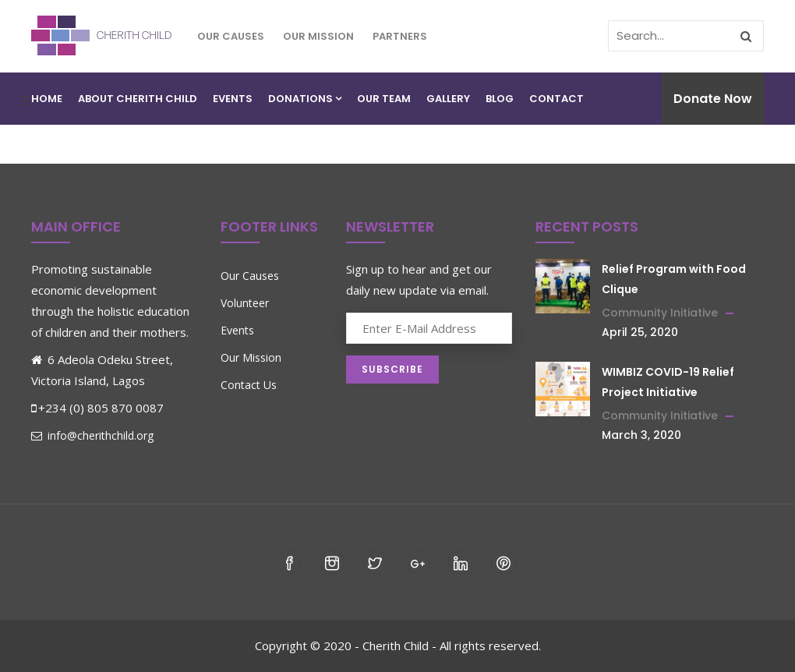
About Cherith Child (138, 99)
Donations (305, 99)
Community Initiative (660, 313)
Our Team (384, 99)
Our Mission (318, 36)
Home (47, 99)
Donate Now (713, 99)
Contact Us (249, 385)
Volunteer (245, 303)
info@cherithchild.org (92, 435)
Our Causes (231, 36)
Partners (400, 36)
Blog (500, 99)
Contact (556, 99)
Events (233, 99)
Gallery (448, 99)
